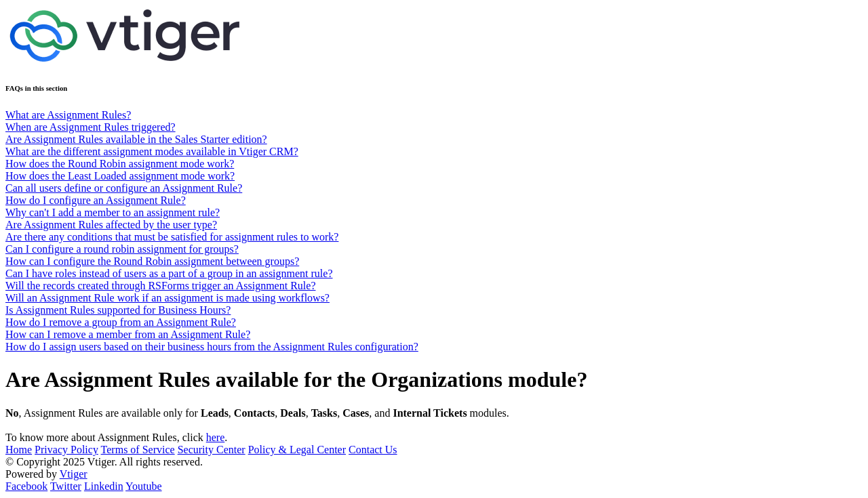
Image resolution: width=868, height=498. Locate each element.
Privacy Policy (66, 450)
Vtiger (74, 474)
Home (19, 450)
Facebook (26, 486)
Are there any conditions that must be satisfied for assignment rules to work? (172, 237)
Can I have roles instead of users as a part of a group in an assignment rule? (169, 273)
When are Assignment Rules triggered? (91, 127)
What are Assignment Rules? (68, 115)
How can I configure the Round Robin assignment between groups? (152, 261)
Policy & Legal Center (297, 450)
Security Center (212, 450)
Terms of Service (138, 450)
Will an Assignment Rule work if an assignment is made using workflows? (167, 298)
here (216, 437)
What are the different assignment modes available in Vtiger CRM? (152, 151)
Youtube (144, 486)
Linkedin (104, 486)
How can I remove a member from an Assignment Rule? (128, 334)
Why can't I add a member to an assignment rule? (113, 212)
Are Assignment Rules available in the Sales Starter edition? (136, 139)
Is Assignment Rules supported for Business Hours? (118, 310)
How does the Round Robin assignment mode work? (120, 164)
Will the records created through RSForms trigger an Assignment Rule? (160, 286)
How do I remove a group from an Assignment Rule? (121, 322)
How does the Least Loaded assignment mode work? (120, 176)
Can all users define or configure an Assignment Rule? (124, 188)
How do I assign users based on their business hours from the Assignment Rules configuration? (212, 347)
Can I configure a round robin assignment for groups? (122, 249)
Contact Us (373, 450)
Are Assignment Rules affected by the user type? (111, 225)
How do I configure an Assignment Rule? (96, 200)
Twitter (66, 486)
